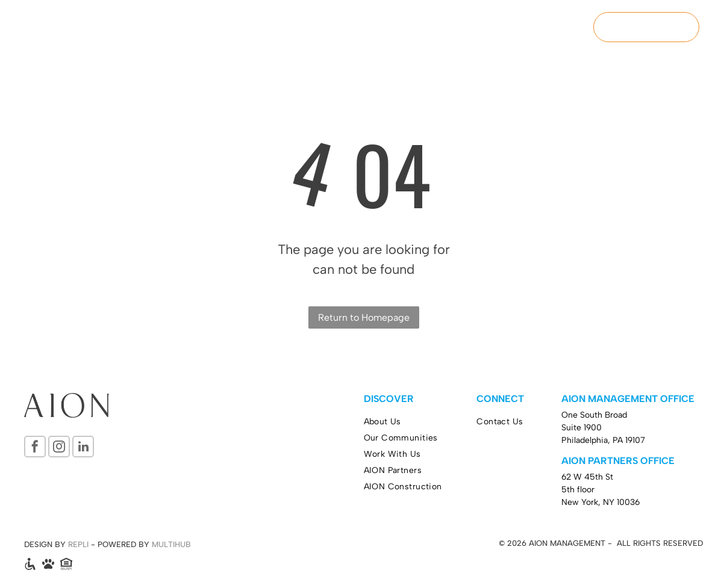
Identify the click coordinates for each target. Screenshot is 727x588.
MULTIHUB (171, 544)
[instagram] (59, 448)
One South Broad (594, 415)
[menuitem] (319, 28)
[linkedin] (83, 448)
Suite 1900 (582, 428)
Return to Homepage (364, 317)
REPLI (78, 544)
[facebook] (35, 448)
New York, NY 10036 (601, 502)
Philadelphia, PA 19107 (603, 440)
